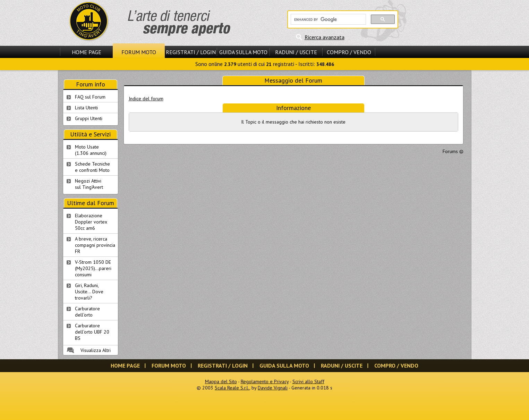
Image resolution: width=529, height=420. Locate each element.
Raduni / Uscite (296, 52)
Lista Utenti (86, 108)
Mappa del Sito (221, 381)
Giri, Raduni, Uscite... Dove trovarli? (89, 292)
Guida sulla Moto (243, 52)
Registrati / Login (191, 52)
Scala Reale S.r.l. (232, 388)
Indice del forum (146, 99)
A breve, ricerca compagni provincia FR (95, 245)
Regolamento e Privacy (265, 381)
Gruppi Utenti (89, 118)
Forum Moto (139, 52)
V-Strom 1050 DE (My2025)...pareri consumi (93, 268)
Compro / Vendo (349, 52)
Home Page (87, 52)
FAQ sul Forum (90, 97)
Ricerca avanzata (325, 37)
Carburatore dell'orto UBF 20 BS (92, 332)
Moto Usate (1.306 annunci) (91, 150)
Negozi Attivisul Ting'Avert (89, 184)
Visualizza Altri (96, 350)
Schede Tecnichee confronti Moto (92, 167)
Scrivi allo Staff (308, 381)
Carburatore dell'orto (87, 312)
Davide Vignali (273, 388)
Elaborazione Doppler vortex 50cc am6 (91, 222)
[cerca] (328, 19)
